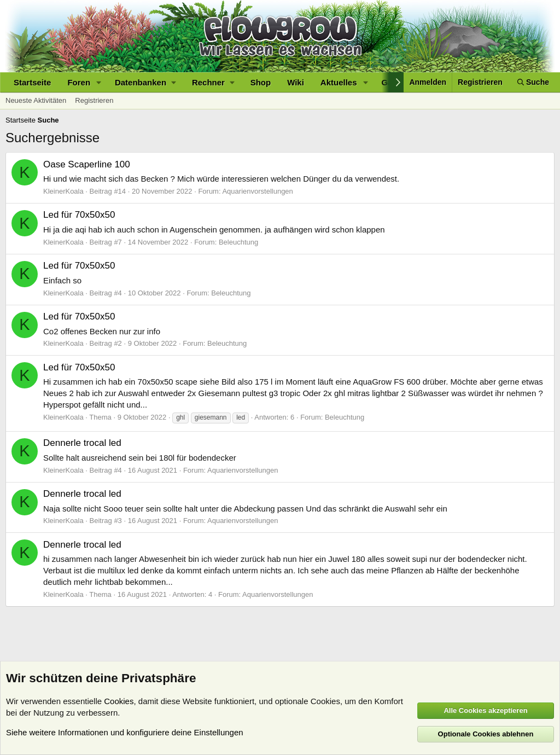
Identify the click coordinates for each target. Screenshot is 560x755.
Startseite (32, 82)
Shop (261, 82)
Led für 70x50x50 (79, 215)
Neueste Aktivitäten (36, 100)
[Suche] (533, 82)
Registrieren (94, 100)
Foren (79, 82)
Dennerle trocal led (82, 443)
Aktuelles (339, 82)
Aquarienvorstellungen (257, 191)
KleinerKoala (63, 191)
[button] (99, 82)
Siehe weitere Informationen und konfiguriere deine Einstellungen (125, 732)
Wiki (296, 82)
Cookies (119, 701)
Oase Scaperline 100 (87, 164)
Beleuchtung (238, 242)
